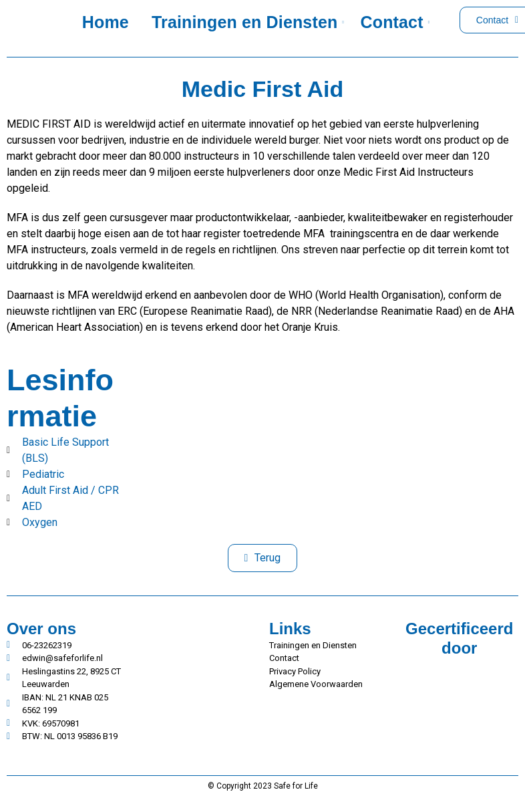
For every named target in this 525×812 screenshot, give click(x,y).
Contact (394, 22)
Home (106, 22)
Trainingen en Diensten (247, 22)
